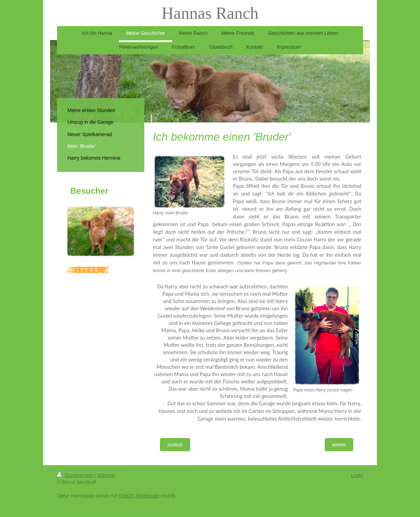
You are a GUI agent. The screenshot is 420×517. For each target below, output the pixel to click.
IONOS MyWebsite (139, 496)
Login (357, 475)
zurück (175, 444)
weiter (339, 444)
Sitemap (106, 475)
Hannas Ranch (210, 13)
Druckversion (76, 475)
